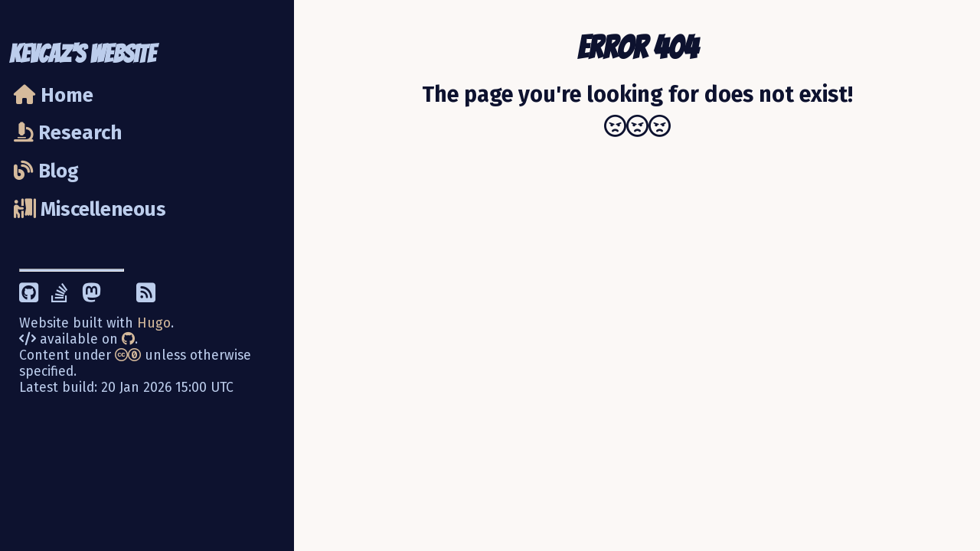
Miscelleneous (90, 209)
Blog (46, 171)
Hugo (154, 323)
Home (54, 95)
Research (68, 133)
